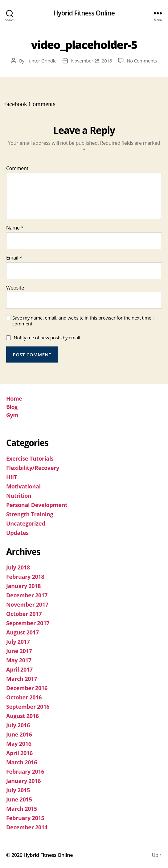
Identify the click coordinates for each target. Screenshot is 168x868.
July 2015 (18, 790)
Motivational (23, 486)
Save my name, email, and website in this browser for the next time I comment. (83, 321)
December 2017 (27, 595)
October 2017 (24, 614)
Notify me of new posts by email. (47, 337)
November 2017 (27, 604)
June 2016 (19, 734)
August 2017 (23, 632)
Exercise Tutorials (30, 458)
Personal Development (37, 505)
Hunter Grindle (41, 61)
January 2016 (23, 781)
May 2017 (19, 660)
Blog (12, 407)
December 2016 (27, 688)
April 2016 (19, 753)
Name (15, 228)
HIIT (12, 477)
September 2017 (28, 623)
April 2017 (19, 669)
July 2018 (18, 567)
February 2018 (25, 577)
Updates (17, 533)
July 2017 (18, 642)
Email (14, 258)
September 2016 (28, 707)
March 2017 (22, 679)
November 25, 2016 (91, 61)
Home (14, 398)
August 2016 (23, 716)
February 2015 (25, 818)
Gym (12, 415)
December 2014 (27, 827)
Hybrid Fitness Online (84, 13)
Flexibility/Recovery (33, 468)
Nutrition (19, 496)
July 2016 (18, 725)
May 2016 (19, 744)
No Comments (142, 61)
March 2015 (22, 809)
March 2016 (22, 762)
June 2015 (19, 799)
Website (15, 288)
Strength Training (30, 514)
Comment (17, 169)
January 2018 (23, 586)
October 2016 (24, 697)
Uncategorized (26, 523)
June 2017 (19, 651)
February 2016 (25, 771)
